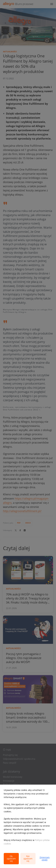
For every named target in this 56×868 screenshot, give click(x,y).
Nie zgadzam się (28, 859)
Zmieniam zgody (45, 859)
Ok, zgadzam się (11, 859)
